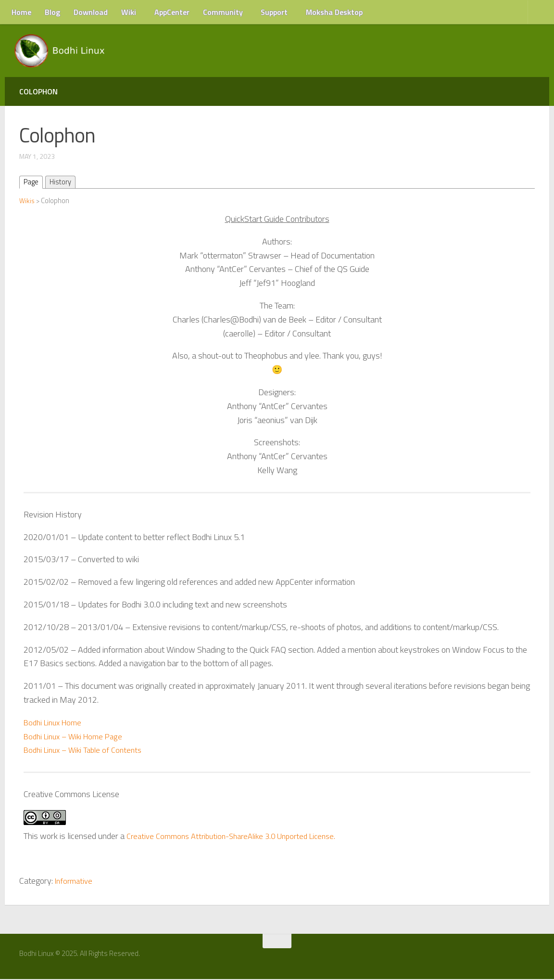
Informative (75, 882)
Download (91, 12)
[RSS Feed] (533, 958)
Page (32, 182)
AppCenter (172, 12)
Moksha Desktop (334, 12)
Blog (52, 12)
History (63, 182)
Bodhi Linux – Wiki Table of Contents (87, 751)
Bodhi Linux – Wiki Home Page (77, 737)
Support (274, 12)
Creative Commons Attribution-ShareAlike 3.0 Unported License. (239, 836)
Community (223, 12)
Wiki (129, 12)
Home (21, 12)
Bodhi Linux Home (55, 723)
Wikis (27, 201)
